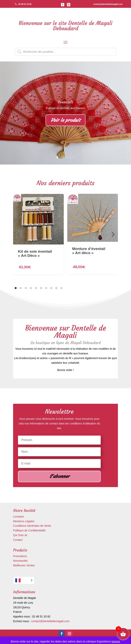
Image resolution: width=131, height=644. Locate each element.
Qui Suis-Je (20, 535)
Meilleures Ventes (24, 565)
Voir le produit (65, 121)
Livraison (19, 517)
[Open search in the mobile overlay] (65, 52)
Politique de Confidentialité (29, 530)
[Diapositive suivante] (113, 234)
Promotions (20, 556)
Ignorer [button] (116, 641)
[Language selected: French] (24, 580)
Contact (18, 540)
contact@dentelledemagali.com (50, 621)
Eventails (65, 102)
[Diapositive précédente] (18, 234)
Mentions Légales (24, 521)
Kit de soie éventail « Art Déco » (35, 247)
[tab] (16, 288)
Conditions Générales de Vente (32, 526)
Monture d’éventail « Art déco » (89, 242)
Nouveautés (20, 561)
